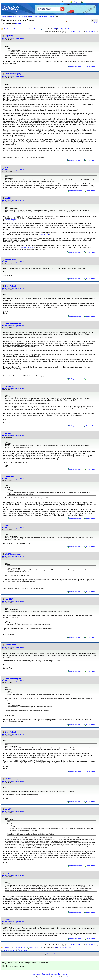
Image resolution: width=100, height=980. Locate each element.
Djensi (8, 919)
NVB (7, 873)
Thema (51, 16)
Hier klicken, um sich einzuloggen (14, 966)
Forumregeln (63, 974)
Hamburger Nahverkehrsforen (18, 16)
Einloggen (76, 2)
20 (95, 32)
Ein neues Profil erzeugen (91, 2)
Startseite (5, 16)
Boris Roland (10, 286)
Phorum (40, 977)
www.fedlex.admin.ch (27, 247)
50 (58, 29)
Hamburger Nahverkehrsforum (38, 16)
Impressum (37, 974)
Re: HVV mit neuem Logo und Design (14, 38)
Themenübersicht (20, 29)
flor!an (8, 525)
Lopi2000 (9, 198)
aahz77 (8, 433)
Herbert (18, 24)
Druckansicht (51, 954)
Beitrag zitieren (91, 66)
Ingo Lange (10, 36)
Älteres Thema (23, 950)
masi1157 (9, 599)
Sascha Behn (11, 260)
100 (61, 29)
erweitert (96, 23)
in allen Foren (67, 29)
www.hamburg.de (10, 220)
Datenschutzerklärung (49, 974)
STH (7, 168)
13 (76, 32)
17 (87, 32)
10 (69, 32)
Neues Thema (34, 29)
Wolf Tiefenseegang (13, 74)
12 (74, 32)
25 (55, 29)
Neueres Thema (9, 950)
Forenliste (7, 29)
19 (92, 32)
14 (79, 32)
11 (71, 32)
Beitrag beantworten (76, 66)
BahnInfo (66, 977)
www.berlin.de (44, 234)
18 (89, 32)
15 (82, 32)
